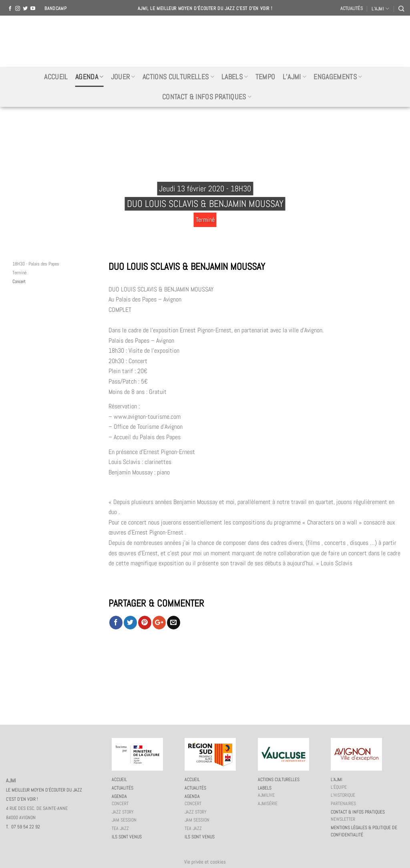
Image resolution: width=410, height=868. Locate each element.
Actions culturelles (178, 77)
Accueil (56, 77)
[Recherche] (401, 9)
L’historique (343, 795)
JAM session (124, 820)
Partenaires (343, 804)
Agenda (89, 77)
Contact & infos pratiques (207, 97)
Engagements (338, 77)
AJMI (205, 41)
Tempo (265, 77)
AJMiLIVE (266, 795)
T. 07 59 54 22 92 (23, 827)
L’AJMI (380, 9)
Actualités (352, 8)
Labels (235, 77)
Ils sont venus (127, 837)
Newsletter (343, 819)
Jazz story (123, 812)
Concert (19, 281)
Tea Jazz (120, 828)
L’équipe (339, 787)
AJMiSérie (268, 804)
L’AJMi (295, 77)
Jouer (123, 77)
